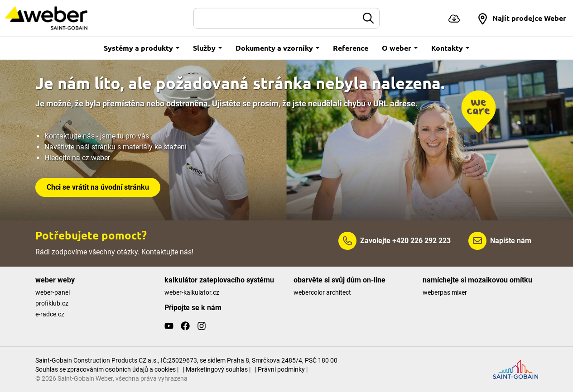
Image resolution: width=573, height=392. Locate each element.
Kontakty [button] (450, 48)
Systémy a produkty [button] (142, 48)
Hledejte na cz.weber (77, 158)
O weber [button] (400, 48)
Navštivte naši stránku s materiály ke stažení (116, 147)
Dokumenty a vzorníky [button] (277, 48)
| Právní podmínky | (281, 369)
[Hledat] (276, 18)
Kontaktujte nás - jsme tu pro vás (97, 136)
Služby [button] (207, 48)
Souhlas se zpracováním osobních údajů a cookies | (107, 369)
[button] (522, 18)
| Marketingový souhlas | (217, 369)
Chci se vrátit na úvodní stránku (98, 187)
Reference (351, 48)
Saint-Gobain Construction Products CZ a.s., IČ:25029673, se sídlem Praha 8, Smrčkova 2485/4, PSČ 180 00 (186, 360)
